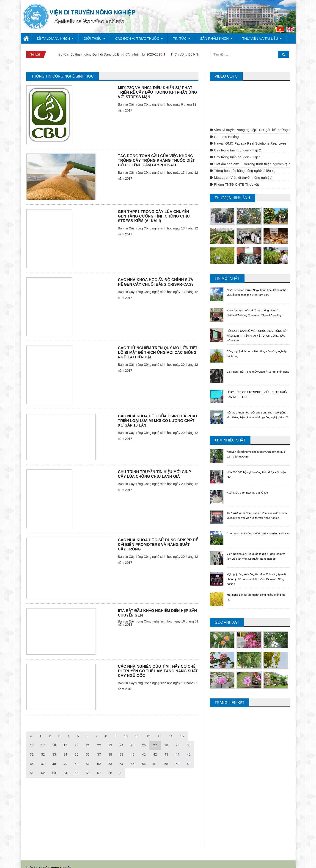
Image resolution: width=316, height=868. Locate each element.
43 (154, 746)
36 (76, 746)
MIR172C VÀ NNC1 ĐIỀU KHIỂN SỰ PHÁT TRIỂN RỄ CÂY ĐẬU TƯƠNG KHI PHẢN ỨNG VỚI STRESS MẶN (157, 84)
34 (54, 746)
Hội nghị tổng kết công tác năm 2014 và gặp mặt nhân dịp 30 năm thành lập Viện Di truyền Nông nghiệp (258, 571)
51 (76, 756)
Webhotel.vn (113, 860)
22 (87, 737)
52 (87, 756)
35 (65, 746)
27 (143, 737)
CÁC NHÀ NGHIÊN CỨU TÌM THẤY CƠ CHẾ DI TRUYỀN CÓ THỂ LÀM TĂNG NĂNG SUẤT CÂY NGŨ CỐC (157, 663)
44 (165, 746)
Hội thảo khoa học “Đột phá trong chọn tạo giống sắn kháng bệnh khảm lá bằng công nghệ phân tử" (257, 409)
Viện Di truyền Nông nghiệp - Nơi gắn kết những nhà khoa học (258, 122)
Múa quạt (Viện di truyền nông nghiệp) (240, 170)
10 (125, 728)
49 (54, 756)
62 (32, 765)
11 (137, 728)
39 (110, 746)
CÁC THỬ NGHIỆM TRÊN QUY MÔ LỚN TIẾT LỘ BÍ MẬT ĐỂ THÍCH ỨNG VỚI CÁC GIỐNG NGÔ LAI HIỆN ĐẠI (157, 344)
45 (176, 746)
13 (159, 728)
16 (192, 728)
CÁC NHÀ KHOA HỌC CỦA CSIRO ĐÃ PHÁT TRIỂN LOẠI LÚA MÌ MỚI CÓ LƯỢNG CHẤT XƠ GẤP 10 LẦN (157, 413)
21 (76, 737)
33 (43, 746)
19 (54, 737)
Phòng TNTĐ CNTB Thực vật (234, 176)
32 (32, 746)
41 (132, 746)
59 (165, 756)
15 (181, 728)
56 (132, 756)
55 (121, 756)
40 (121, 746)
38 (99, 746)
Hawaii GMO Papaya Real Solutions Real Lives (247, 135)
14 (170, 728)
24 (110, 737)
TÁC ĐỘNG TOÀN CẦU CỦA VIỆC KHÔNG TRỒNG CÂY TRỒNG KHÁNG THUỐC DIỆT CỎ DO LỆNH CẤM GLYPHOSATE (156, 152)
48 (43, 756)
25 (121, 737)
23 (99, 737)
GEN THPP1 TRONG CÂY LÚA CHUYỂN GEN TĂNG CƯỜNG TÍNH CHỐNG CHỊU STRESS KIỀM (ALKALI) (157, 208)
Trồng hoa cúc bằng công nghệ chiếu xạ (242, 163)
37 (87, 746)
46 (188, 746)
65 (65, 765)
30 (176, 737)
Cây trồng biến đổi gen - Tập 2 (235, 142)
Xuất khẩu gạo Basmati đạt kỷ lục (251, 484)
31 (188, 737)
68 (99, 765)
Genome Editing (224, 129)
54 (110, 756)
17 (32, 737)
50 (65, 756)
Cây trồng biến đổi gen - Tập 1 (235, 149)
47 (32, 756)
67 (87, 765)
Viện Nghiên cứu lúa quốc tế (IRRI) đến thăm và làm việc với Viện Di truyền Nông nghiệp (256, 550)
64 (54, 765)
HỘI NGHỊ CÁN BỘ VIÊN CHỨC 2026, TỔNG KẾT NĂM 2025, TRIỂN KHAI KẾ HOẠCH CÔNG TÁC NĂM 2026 (255, 327)
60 (176, 756)
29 (165, 737)
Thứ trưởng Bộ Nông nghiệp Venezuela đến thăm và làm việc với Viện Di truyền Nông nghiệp (258, 510)
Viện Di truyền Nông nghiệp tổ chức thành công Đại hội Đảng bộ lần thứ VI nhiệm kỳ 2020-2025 (92, 54)
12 (148, 728)
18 (43, 737)
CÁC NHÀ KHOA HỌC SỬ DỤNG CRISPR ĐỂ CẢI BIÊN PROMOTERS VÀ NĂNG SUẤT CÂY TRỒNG (158, 536)
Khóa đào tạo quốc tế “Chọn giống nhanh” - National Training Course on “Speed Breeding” (258, 307)
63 (43, 765)
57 (143, 756)
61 (188, 756)
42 (143, 746)
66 (76, 765)
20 (65, 737)
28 (154, 737)
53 (99, 756)
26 (132, 737)
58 (154, 756)
